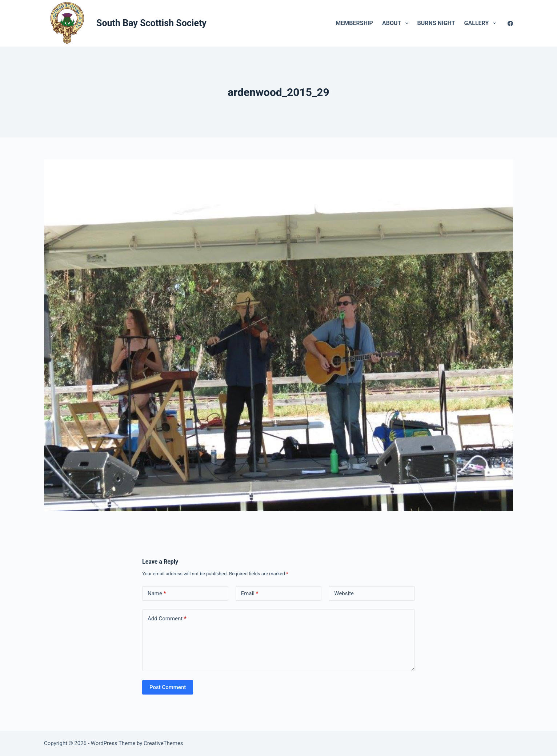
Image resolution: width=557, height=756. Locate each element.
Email (250, 594)
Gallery (482, 23)
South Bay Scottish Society (151, 23)
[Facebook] (510, 23)
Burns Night (436, 23)
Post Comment (168, 687)
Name (157, 594)
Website (344, 593)
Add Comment (167, 619)
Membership (354, 23)
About (397, 23)
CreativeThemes (163, 743)
